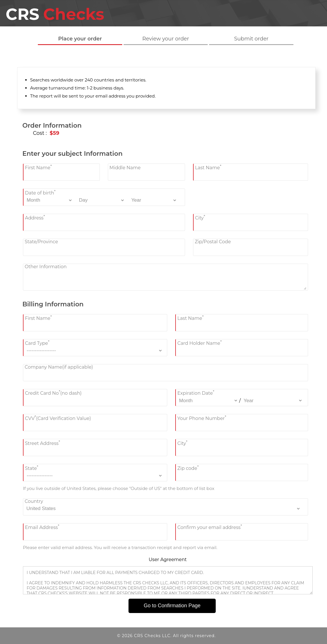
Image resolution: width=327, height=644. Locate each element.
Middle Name (125, 168)
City (200, 217)
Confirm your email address (210, 527)
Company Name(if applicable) (59, 367)
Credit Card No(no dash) (53, 393)
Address (35, 217)
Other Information (46, 267)
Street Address (42, 442)
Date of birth (40, 192)
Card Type (37, 343)
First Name (38, 167)
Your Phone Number (202, 418)
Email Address (42, 527)
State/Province (41, 242)
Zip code (188, 467)
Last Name (208, 167)
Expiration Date (196, 393)
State (32, 467)
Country (34, 501)
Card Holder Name (199, 343)
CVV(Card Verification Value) (58, 418)
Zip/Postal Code (213, 242)
